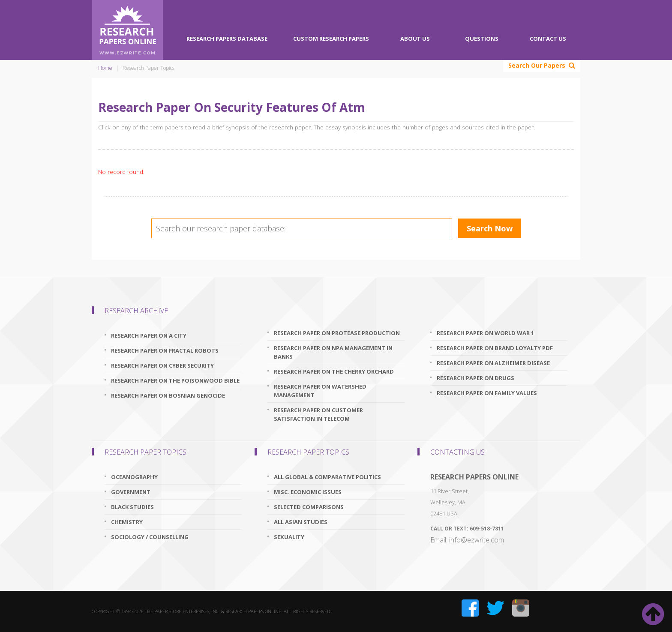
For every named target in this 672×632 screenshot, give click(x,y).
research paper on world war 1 (485, 333)
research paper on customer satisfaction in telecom (318, 414)
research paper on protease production (337, 333)
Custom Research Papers (331, 39)
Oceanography (134, 477)
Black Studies (132, 507)
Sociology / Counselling (150, 537)
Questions (482, 39)
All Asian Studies (301, 522)
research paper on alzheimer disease (493, 363)
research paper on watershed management (320, 391)
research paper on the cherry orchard (334, 371)
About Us (415, 39)
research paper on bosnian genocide (168, 395)
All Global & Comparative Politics (327, 477)
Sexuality (289, 537)
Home (105, 68)
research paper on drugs (475, 378)
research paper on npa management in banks (333, 352)
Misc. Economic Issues (308, 492)
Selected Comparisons (309, 507)
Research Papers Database (227, 39)
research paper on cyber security (162, 365)
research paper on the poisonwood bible (175, 380)
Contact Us (548, 39)
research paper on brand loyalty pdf (495, 348)
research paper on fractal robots (165, 350)
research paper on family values (487, 393)
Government (131, 492)
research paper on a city (149, 335)
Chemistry (127, 522)
